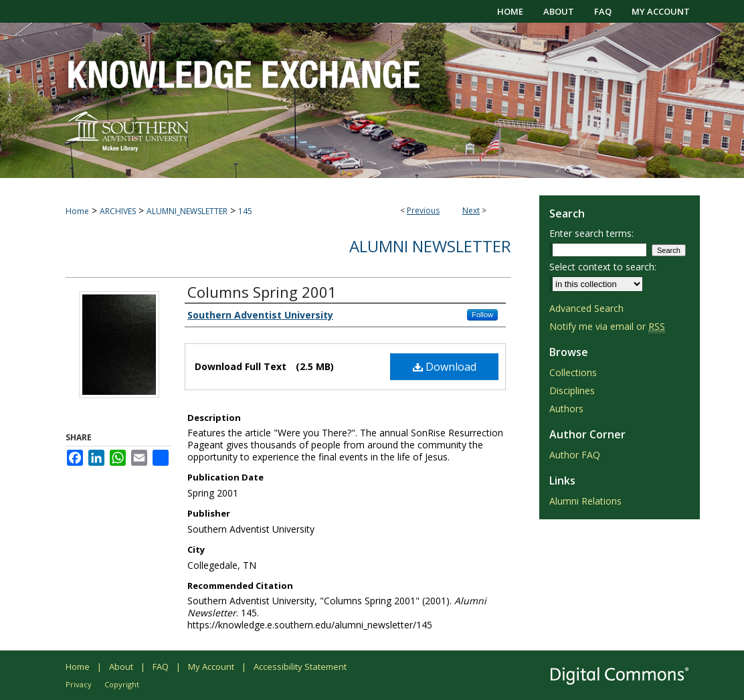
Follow (482, 315)
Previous (423, 210)
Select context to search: (603, 267)
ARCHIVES (118, 211)
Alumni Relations (585, 501)
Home (77, 211)
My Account (211, 667)
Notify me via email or (607, 326)
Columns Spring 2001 (262, 292)
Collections (573, 372)
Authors (566, 409)
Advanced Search (586, 308)
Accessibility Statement (300, 667)
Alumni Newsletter (430, 246)
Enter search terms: (591, 233)
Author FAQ (575, 455)
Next (471, 210)
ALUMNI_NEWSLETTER (187, 211)
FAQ (161, 667)
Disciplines (572, 390)
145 (245, 211)
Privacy (79, 684)
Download (445, 367)
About (121, 667)
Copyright (122, 684)
